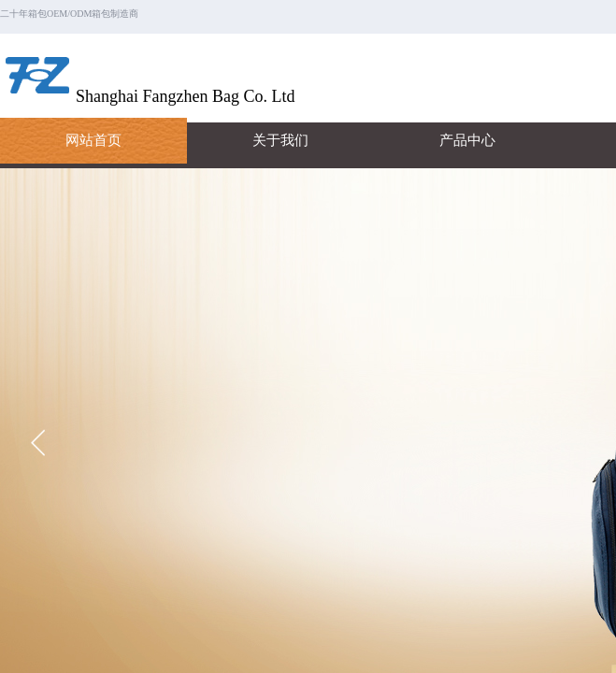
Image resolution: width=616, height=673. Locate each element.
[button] (38, 443)
